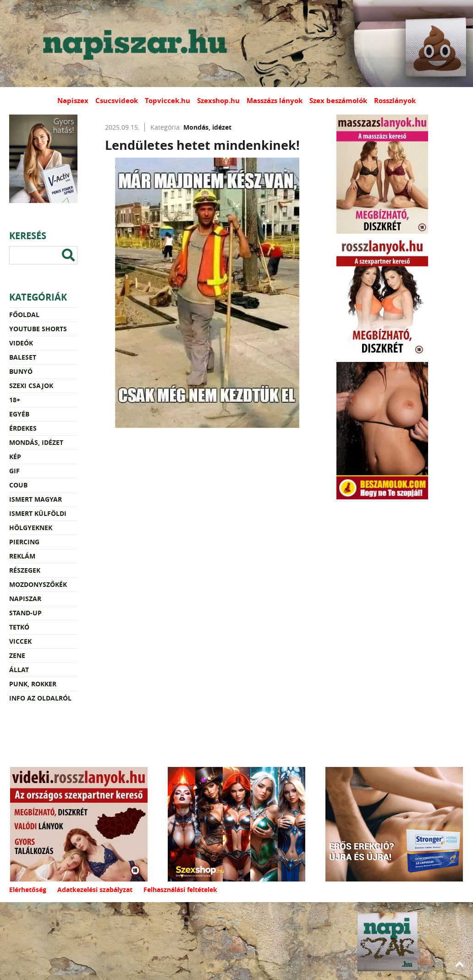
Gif (14, 471)
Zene (17, 655)
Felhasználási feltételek (180, 890)
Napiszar (25, 599)
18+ (15, 400)
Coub (18, 485)
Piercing (24, 542)
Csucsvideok (117, 101)
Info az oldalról (40, 698)
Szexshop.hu (218, 101)
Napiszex (73, 101)
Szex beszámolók (338, 101)
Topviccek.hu (168, 101)
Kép (15, 457)
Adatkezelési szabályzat (95, 890)
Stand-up (25, 613)
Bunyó (21, 371)
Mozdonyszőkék (38, 584)
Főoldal (24, 315)
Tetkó (19, 627)
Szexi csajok (31, 386)
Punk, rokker (33, 684)
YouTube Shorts (38, 329)
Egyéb (19, 414)
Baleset (23, 357)
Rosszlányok (395, 101)
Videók (21, 343)
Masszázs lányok (275, 101)
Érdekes (23, 428)
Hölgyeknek (31, 528)
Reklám (22, 556)
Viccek (20, 641)
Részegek (25, 570)
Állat (19, 670)
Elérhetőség (28, 890)
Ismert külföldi (38, 513)
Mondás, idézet (36, 442)
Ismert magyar (36, 499)
